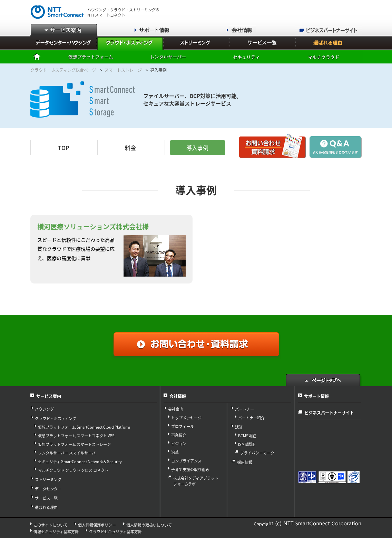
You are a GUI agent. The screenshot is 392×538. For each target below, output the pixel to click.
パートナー (244, 409)
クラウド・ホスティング (56, 419)
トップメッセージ (186, 418)
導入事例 (197, 148)
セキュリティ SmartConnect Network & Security (80, 462)
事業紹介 (179, 435)
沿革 (175, 452)
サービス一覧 (46, 498)
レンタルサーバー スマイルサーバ (67, 453)
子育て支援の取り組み (190, 470)
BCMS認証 (247, 436)
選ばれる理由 (46, 507)
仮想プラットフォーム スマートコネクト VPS (76, 436)
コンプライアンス (186, 461)
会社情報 (178, 396)
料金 (130, 148)
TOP (63, 148)
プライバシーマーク (257, 453)
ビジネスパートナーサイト (329, 413)
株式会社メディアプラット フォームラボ (196, 481)
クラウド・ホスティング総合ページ (63, 70)
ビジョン (179, 444)
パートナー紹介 (251, 418)
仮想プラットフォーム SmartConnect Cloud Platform (84, 427)
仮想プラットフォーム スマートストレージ (74, 444)
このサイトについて (51, 525)
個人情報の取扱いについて (149, 525)
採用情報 (245, 462)
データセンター (48, 489)
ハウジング (44, 409)
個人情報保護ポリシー (97, 525)
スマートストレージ (123, 70)
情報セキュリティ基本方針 (56, 532)
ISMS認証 (246, 444)
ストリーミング (48, 480)
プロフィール (183, 426)
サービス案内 (49, 396)
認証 (239, 427)
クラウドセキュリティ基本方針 (115, 532)
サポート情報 (316, 396)
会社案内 (176, 409)
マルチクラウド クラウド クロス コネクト (73, 470)
